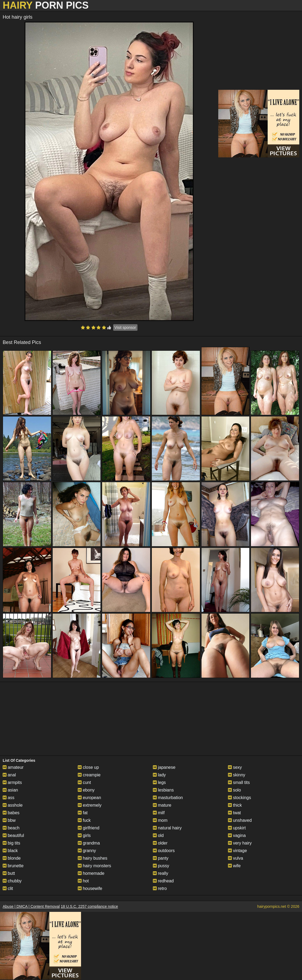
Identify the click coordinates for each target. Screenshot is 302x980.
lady (159, 775)
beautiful (13, 835)
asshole (13, 805)
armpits (12, 782)
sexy (235, 767)
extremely (90, 805)
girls (84, 835)
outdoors (164, 851)
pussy (161, 866)
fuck (84, 820)
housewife (90, 888)
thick (235, 805)
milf (159, 813)
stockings (239, 798)
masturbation (168, 798)
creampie (89, 775)
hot (83, 881)
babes (11, 813)
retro (160, 888)
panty (161, 858)
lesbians (163, 790)
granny (87, 851)
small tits (239, 782)
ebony (86, 790)
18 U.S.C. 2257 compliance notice (89, 906)
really (161, 873)
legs (159, 782)
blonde (12, 858)
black (10, 851)
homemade (91, 873)
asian (10, 790)
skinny (237, 775)
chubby (12, 881)
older (160, 843)
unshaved (240, 820)
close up (88, 767)
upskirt (237, 828)
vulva (236, 858)
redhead (163, 881)
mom (160, 820)
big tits (11, 843)
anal (9, 775)
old (158, 835)
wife (234, 866)
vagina (237, 835)
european (89, 798)
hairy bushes (93, 858)
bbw (9, 820)
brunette (13, 866)
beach (11, 828)
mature (162, 805)
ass (9, 798)
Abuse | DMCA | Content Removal (31, 906)
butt (9, 873)
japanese (164, 767)
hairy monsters (94, 866)
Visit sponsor (125, 327)
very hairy (240, 843)
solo (234, 790)
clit (8, 888)
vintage (237, 851)
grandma (89, 843)
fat (83, 813)
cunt (84, 782)
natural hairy (167, 828)
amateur (13, 767)
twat (234, 813)
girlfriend (89, 828)
